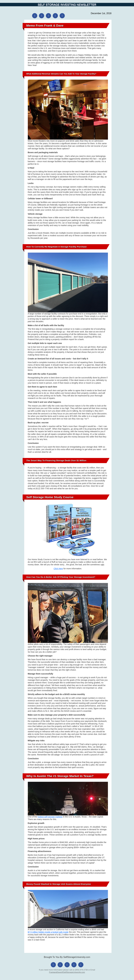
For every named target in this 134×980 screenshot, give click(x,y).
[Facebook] (35, 16)
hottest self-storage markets (50, 817)
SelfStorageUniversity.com (77, 957)
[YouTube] (62, 16)
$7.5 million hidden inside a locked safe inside (48, 932)
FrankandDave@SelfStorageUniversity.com (67, 972)
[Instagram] (42, 16)
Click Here (58, 569)
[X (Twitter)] (48, 16)
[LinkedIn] (55, 16)
